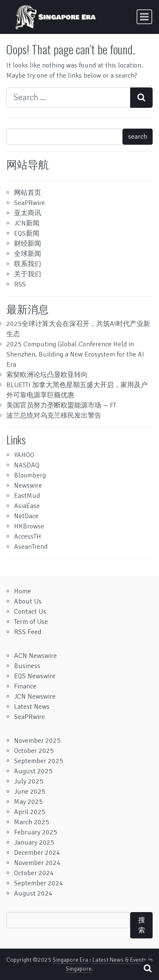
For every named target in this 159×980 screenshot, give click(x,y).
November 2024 (37, 863)
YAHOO (24, 455)
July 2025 (29, 781)
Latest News (32, 707)
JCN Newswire (35, 696)
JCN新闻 (27, 223)
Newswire (28, 486)
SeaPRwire (29, 203)
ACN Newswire (35, 656)
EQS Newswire (35, 676)
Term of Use (31, 622)
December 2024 (37, 853)
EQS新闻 (27, 233)
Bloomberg (30, 475)
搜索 (142, 925)
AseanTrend (31, 547)
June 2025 (30, 792)
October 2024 (34, 873)
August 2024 (33, 893)
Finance (25, 686)
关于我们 (28, 274)
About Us (28, 601)
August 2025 (33, 771)
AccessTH (28, 536)
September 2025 (39, 761)
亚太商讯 (28, 213)
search (138, 137)
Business (27, 666)
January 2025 (34, 842)
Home (22, 591)
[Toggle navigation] (144, 17)
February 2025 (36, 832)
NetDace (26, 516)
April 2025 (30, 812)
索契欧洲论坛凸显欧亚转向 (47, 375)
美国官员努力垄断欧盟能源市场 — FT (61, 405)
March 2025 (32, 822)
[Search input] (68, 98)
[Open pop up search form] (148, 968)
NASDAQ (27, 465)
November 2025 (37, 741)
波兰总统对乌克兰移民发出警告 (54, 416)
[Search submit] (141, 98)
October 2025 (34, 751)
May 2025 (28, 802)
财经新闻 (28, 244)
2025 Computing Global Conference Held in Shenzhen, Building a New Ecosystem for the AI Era (75, 354)
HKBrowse (29, 526)
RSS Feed (28, 632)
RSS (20, 284)
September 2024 (39, 883)
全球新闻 (28, 254)
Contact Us (30, 612)
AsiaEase (27, 506)
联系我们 (28, 264)
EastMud (27, 496)
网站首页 (28, 193)
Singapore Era (70, 960)
